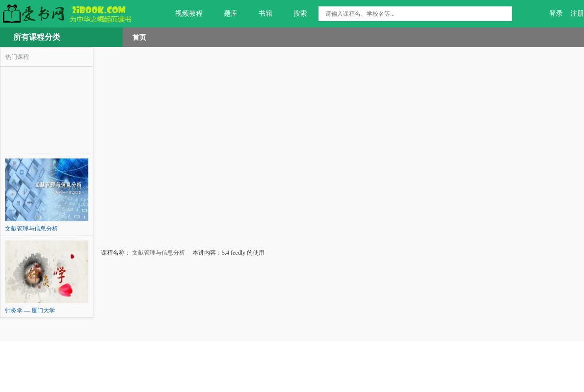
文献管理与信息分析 (158, 253)
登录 (556, 13)
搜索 (295, 14)
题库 (225, 14)
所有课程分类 (37, 37)
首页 (139, 37)
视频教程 (183, 14)
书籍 (260, 14)
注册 (577, 13)
